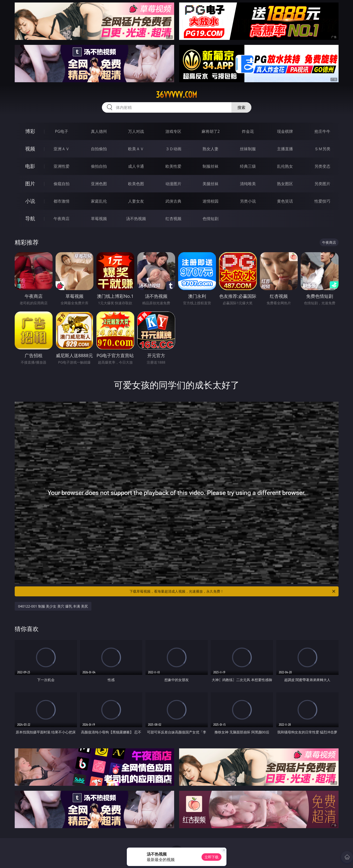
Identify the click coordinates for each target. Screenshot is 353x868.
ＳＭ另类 (322, 149)
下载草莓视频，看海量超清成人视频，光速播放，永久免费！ (233, 591)
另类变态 (322, 166)
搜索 (241, 107)
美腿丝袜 (211, 184)
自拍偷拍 (99, 149)
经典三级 (248, 166)
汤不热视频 (136, 219)
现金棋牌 (285, 131)
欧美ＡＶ (136, 149)
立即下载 (212, 857)
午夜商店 (62, 219)
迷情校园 (211, 201)
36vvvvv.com (176, 95)
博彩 (30, 131)
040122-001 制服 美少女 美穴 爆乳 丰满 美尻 (53, 606)
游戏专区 (173, 131)
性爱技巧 (322, 201)
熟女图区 (285, 184)
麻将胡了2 (211, 131)
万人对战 (136, 131)
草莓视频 (99, 219)
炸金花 (248, 131)
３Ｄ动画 (173, 149)
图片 (30, 184)
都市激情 (62, 201)
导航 (30, 218)
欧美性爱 (173, 166)
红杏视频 (173, 219)
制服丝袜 (211, 166)
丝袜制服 (248, 149)
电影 (30, 166)
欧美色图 (136, 184)
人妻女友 (136, 201)
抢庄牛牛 (322, 131)
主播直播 (285, 149)
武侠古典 (173, 201)
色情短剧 (211, 219)
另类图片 (322, 184)
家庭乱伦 (99, 201)
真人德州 (99, 131)
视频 (30, 149)
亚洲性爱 (62, 166)
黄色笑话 (285, 201)
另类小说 (248, 201)
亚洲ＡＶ (62, 149)
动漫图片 (173, 184)
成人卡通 (136, 166)
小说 (30, 201)
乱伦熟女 (285, 166)
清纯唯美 (248, 184)
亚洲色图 (99, 184)
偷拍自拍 (99, 166)
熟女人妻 (211, 149)
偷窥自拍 (62, 184)
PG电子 (62, 131)
